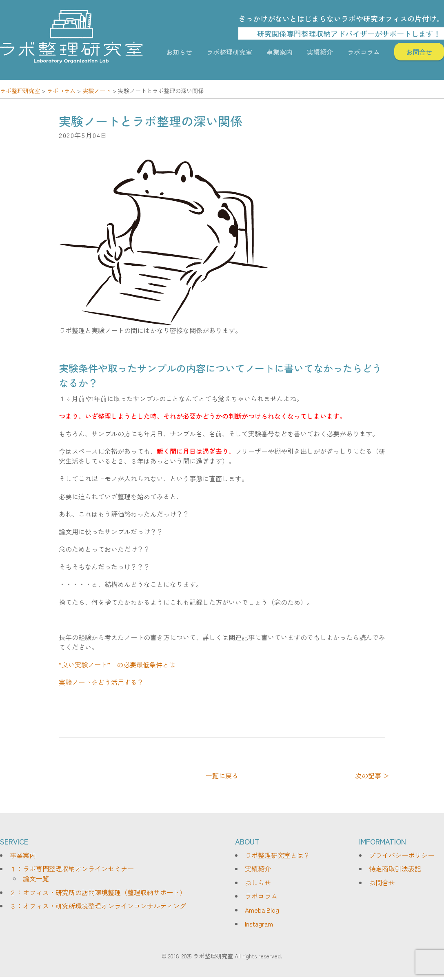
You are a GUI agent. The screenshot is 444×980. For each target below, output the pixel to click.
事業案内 (280, 52)
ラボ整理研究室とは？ (277, 855)
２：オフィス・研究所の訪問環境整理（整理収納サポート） (98, 892)
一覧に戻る (222, 776)
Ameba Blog (262, 910)
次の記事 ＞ (372, 776)
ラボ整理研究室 (229, 52)
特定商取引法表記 (395, 869)
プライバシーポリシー (402, 855)
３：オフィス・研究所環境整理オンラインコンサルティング (98, 906)
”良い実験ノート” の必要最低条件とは (117, 664)
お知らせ (179, 52)
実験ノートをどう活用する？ (101, 682)
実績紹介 (320, 52)
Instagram (259, 924)
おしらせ (258, 882)
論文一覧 (36, 878)
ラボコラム (364, 52)
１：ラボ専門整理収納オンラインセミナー (72, 869)
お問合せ (419, 52)
